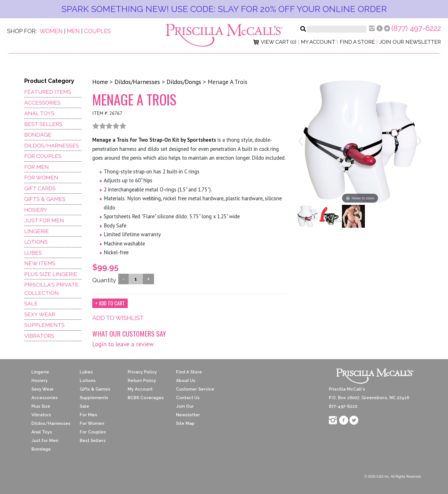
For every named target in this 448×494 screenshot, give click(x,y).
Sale (31, 303)
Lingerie (37, 231)
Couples (97, 31)
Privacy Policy (142, 372)
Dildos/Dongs (184, 82)
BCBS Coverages (146, 398)
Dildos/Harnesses (52, 145)
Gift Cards (40, 188)
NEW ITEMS (40, 263)
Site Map (185, 423)
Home (100, 82)
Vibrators (39, 336)
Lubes (33, 253)
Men (73, 31)
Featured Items (48, 92)
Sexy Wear (40, 314)
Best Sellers (43, 124)
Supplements (44, 325)
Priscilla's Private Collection (51, 289)
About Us (186, 381)
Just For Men (44, 220)
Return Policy (142, 381)
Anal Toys (39, 113)
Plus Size (41, 406)
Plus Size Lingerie (51, 274)
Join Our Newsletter (410, 42)
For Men (37, 167)
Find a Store (357, 42)
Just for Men (45, 441)
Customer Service (195, 389)
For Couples (43, 156)
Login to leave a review (123, 344)
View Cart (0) (275, 42)
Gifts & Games (45, 199)
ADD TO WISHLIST (118, 318)
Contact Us (188, 398)
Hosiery (36, 210)
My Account (318, 42)
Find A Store (189, 372)
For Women (41, 177)
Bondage (38, 135)
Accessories (42, 103)
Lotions (36, 242)
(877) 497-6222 (416, 28)
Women (51, 31)
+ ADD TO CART (110, 303)
